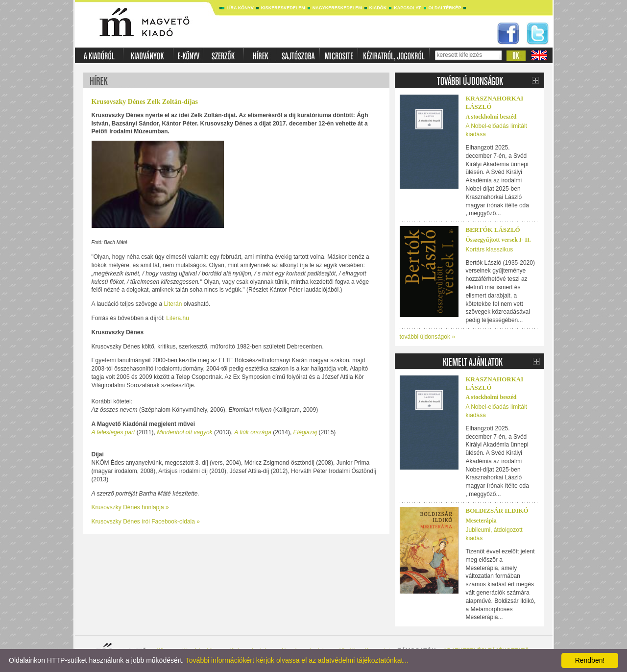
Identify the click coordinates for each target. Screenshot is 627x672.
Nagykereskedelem (337, 8)
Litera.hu (178, 318)
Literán (173, 304)
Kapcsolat (407, 8)
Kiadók (378, 8)
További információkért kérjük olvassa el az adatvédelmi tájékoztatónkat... (297, 660)
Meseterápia (481, 521)
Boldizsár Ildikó (497, 510)
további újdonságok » (427, 337)
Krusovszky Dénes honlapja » (130, 507)
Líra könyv (240, 8)
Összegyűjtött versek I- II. (498, 240)
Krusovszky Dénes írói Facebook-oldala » (146, 522)
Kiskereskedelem (283, 8)
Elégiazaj (305, 432)
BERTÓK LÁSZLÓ (493, 230)
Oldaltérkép (445, 8)
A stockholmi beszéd (491, 117)
